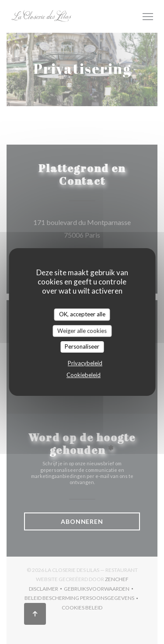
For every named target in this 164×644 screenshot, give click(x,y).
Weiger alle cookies (82, 331)
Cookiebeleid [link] (84, 375)
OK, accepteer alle (82, 314)
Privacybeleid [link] (85, 363)
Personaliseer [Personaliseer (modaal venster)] (82, 346)
